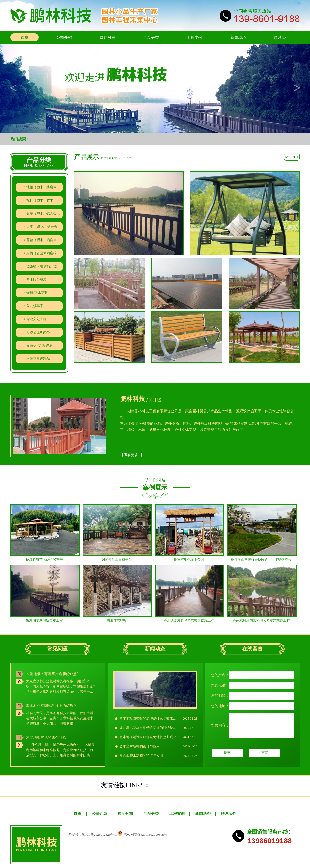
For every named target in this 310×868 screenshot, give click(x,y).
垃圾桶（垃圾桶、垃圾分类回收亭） (44, 266)
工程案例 (195, 38)
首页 (25, 38)
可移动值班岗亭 (38, 332)
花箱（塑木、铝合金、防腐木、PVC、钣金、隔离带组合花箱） (44, 240)
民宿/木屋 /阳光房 (39, 345)
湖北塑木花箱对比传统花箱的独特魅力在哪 (149, 728)
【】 (132, 455)
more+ (292, 157)
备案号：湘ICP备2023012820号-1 (93, 835)
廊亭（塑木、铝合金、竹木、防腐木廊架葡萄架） (44, 214)
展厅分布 (108, 38)
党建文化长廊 (36, 319)
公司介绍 (64, 38)
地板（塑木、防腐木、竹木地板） (44, 187)
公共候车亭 (35, 306)
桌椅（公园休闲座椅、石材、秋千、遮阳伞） (44, 253)
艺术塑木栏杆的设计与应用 (139, 746)
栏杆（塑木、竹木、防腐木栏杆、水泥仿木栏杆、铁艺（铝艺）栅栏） (44, 200)
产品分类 (151, 38)
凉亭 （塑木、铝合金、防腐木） (44, 227)
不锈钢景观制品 (38, 359)
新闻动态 (238, 38)
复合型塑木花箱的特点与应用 (141, 756)
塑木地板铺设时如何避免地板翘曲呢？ (148, 737)
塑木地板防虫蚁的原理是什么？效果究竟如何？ (149, 718)
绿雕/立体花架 (37, 293)
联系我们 (282, 38)
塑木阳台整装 (36, 279)
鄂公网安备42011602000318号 (146, 835)
